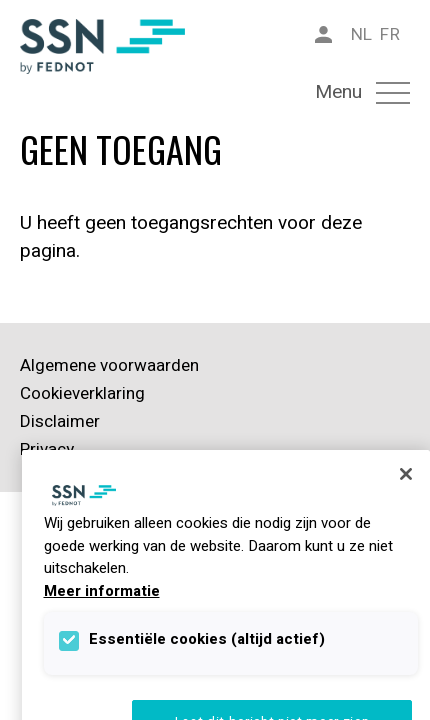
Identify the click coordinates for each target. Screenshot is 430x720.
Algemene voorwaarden (109, 365)
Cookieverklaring (82, 393)
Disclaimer (60, 421)
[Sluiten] (406, 474)
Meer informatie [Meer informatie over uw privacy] (102, 591)
